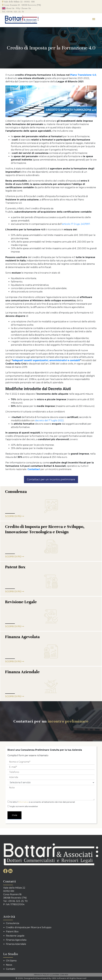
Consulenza (16, 492)
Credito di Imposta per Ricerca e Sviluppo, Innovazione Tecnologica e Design (45, 529)
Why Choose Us (23, 8)
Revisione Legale (21, 602)
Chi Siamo (11, 961)
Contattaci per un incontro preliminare (51, 479)
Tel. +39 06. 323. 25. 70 (13, 12)
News (9, 965)
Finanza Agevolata (22, 637)
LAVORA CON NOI (60, 975)
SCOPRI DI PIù (15, 516)
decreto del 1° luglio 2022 (49, 421)
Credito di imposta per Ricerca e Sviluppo (29, 927)
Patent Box (15, 567)
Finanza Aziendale (22, 672)
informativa (23, 802)
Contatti (10, 969)
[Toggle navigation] (94, 20)
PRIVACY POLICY (42, 975)
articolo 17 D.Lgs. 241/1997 (76, 224)
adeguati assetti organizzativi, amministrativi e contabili (46, 360)
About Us (8, 8)
